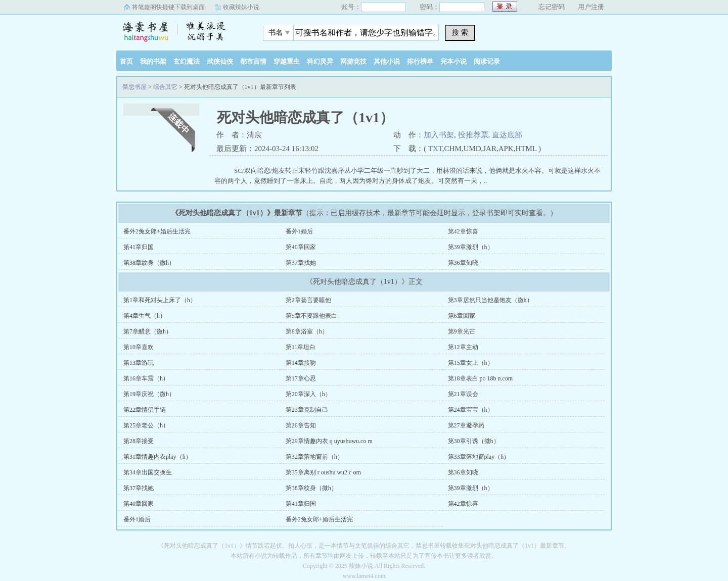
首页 (126, 61)
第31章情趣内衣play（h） (157, 457)
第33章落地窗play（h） (479, 457)
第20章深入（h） (308, 394)
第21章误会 (463, 394)
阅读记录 (487, 61)
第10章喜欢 (139, 347)
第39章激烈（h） (471, 247)
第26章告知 (301, 425)
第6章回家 (462, 316)
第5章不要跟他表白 (311, 316)
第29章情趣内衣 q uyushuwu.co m (329, 441)
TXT (435, 149)
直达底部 (507, 135)
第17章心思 (301, 378)
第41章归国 (139, 247)
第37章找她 (301, 263)
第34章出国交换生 (148, 472)
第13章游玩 (139, 363)
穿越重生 (287, 61)
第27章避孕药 (466, 425)
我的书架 (153, 61)
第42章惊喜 (463, 231)
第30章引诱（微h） (474, 441)
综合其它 (165, 87)
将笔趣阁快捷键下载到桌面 (168, 7)
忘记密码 (552, 7)
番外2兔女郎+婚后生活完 (157, 231)
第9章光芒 (462, 331)
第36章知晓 (463, 263)
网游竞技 (353, 61)
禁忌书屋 (179, 30)
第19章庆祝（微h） (149, 394)
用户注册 (591, 7)
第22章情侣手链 (145, 410)
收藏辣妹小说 (241, 7)
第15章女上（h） (471, 363)
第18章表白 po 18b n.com (481, 378)
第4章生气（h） (145, 316)
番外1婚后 (299, 231)
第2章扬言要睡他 (308, 300)
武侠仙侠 (220, 61)
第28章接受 (139, 441)
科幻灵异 (320, 61)
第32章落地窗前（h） (314, 457)
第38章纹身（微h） (149, 263)
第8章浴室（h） (307, 331)
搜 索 (460, 32)
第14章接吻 (301, 363)
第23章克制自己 (307, 410)
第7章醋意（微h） (148, 331)
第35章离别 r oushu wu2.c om (323, 472)
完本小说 (453, 61)
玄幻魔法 (187, 61)
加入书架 (439, 135)
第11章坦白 (301, 347)
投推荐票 (473, 135)
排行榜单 (420, 61)
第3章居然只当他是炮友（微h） (490, 300)
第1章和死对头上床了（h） (160, 300)
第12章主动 (463, 347)
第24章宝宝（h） (471, 410)
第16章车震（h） (146, 378)
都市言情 (253, 61)
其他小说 (387, 61)
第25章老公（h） (146, 425)
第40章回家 (301, 247)
